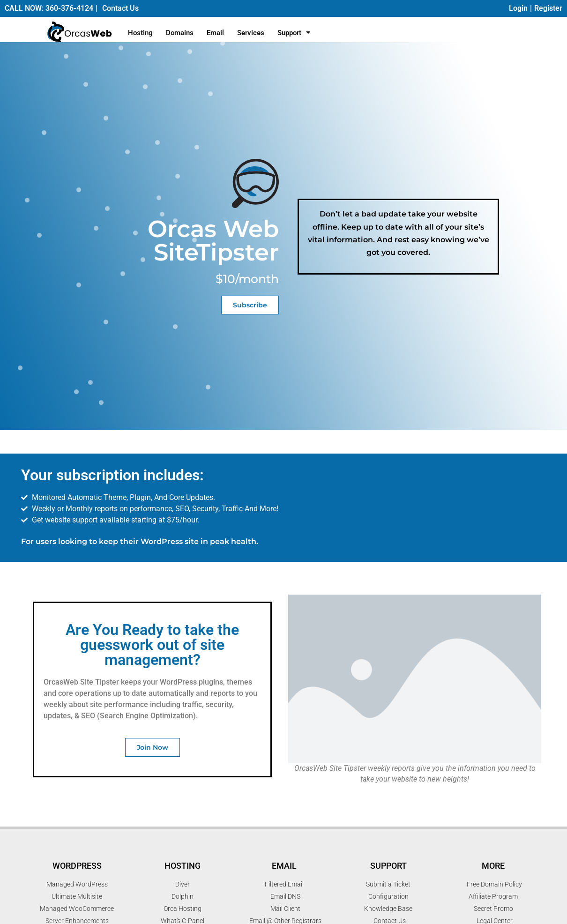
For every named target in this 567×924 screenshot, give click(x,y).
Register (548, 8)
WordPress (77, 866)
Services (251, 33)
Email (215, 33)
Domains (180, 33)
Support (294, 33)
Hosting (140, 33)
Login (518, 8)
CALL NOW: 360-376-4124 (49, 8)
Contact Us (120, 8)
